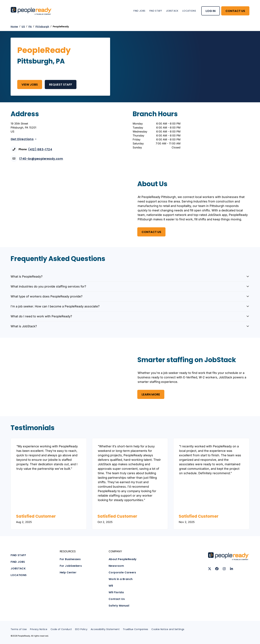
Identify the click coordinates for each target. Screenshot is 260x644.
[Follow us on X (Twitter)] (210, 569)
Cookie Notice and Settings (168, 629)
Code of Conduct (61, 629)
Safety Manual (119, 606)
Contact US (151, 232)
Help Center (68, 572)
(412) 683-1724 (40, 149)
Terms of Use (19, 629)
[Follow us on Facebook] (217, 569)
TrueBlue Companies (135, 629)
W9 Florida (116, 592)
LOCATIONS (189, 11)
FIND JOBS (139, 11)
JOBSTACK (172, 11)
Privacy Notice (39, 629)
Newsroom (116, 566)
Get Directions (24, 139)
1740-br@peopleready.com (41, 159)
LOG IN (211, 11)
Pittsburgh (42, 27)
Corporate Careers (122, 572)
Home (14, 27)
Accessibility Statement (105, 629)
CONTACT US (235, 11)
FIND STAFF (156, 11)
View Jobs (30, 84)
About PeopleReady (123, 559)
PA (30, 27)
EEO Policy (81, 629)
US (23, 27)
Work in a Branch (121, 579)
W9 (111, 586)
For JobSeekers (71, 566)
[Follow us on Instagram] (224, 569)
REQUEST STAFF (61, 84)
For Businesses (70, 559)
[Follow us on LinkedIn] (231, 569)
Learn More (151, 394)
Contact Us (117, 599)
